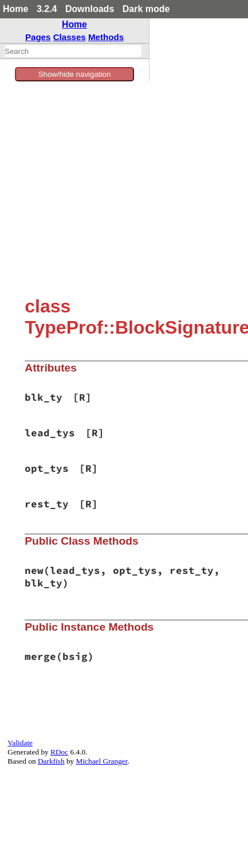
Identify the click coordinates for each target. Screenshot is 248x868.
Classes (70, 37)
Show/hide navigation (75, 74)
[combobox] (73, 51)
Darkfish (51, 761)
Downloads (90, 9)
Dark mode (146, 9)
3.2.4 (47, 9)
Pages (38, 37)
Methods (106, 37)
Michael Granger (102, 761)
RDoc (59, 752)
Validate (20, 743)
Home (15, 9)
